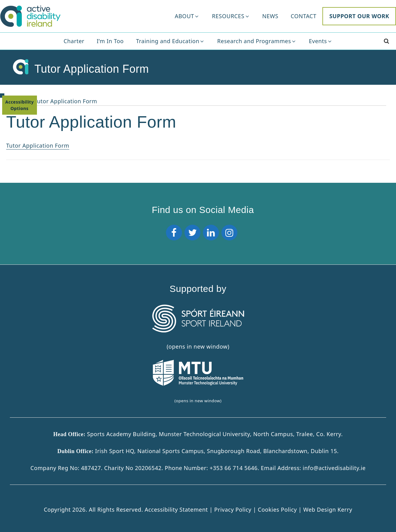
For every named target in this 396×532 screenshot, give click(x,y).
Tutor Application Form (38, 145)
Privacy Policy (234, 509)
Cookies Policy (277, 509)
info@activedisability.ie (334, 468)
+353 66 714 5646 (234, 468)
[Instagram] (229, 233)
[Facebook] (174, 233)
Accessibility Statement (177, 509)
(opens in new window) (198, 381)
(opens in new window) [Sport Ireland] (198, 327)
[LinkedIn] (211, 233)
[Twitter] (192, 233)
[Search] (386, 41)
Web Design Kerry (328, 509)
